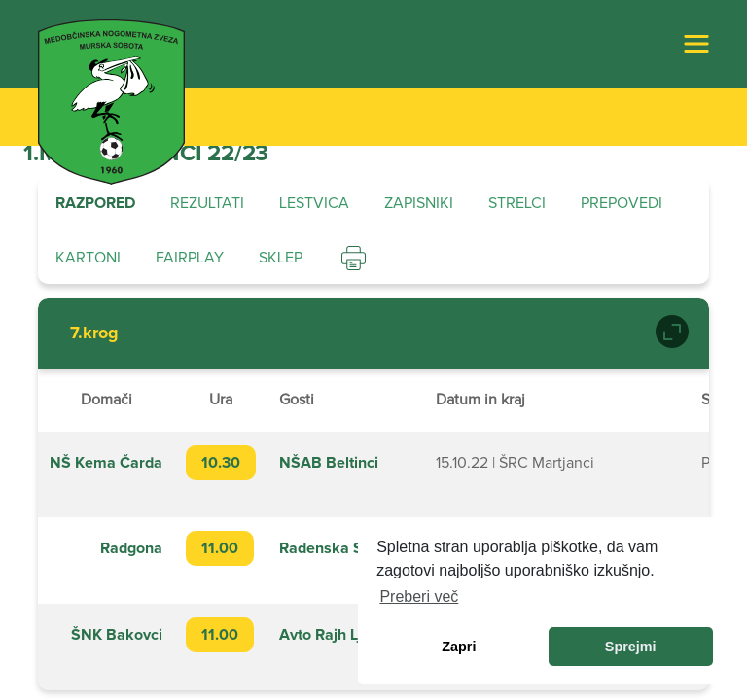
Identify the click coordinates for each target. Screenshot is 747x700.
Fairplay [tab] (190, 258)
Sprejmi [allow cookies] (631, 647)
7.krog (94, 333)
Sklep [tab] (281, 258)
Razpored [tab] (95, 203)
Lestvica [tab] (314, 203)
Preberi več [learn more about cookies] (419, 596)
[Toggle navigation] (696, 44)
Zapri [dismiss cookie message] (459, 647)
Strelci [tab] (517, 203)
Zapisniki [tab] (419, 203)
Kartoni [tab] (88, 258)
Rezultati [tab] (207, 203)
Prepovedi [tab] (622, 203)
